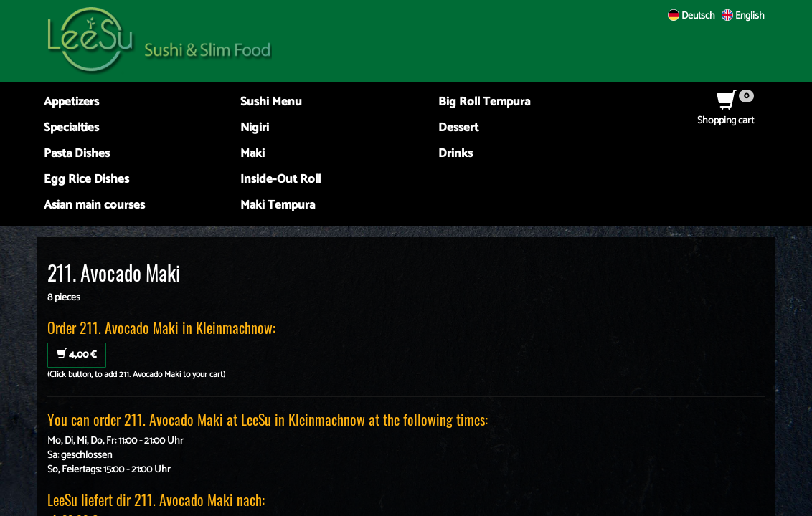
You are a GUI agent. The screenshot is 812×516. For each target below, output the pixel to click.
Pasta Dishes (77, 154)
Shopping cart (726, 114)
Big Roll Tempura (484, 102)
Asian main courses (94, 205)
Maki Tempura (278, 205)
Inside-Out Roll (280, 180)
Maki (252, 154)
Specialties (71, 128)
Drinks (455, 154)
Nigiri (255, 128)
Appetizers (71, 102)
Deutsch (691, 16)
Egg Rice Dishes (86, 180)
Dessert (458, 128)
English (743, 16)
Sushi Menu (271, 102)
